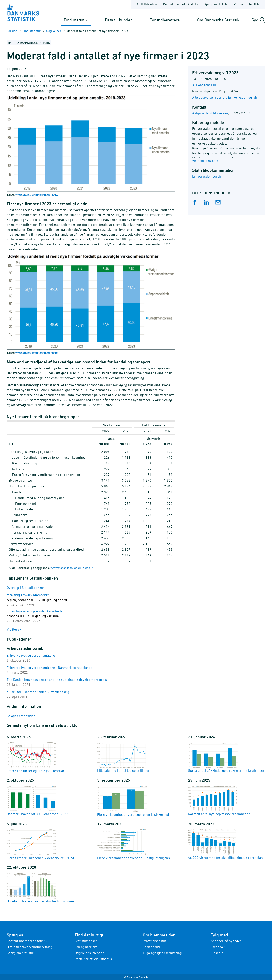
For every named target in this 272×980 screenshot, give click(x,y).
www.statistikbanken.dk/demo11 (37, 195)
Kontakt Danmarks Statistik (27, 941)
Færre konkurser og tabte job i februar (36, 757)
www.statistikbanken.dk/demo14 (72, 568)
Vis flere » (14, 629)
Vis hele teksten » (205, 161)
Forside (12, 31)
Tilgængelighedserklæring (162, 953)
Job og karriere (86, 947)
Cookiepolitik (152, 947)
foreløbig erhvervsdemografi (37, 600)
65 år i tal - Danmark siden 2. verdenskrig (38, 692)
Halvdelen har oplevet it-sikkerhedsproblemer (41, 887)
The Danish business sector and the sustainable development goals (57, 680)
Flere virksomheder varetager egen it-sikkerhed (133, 801)
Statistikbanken (147, 4)
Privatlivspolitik (154, 941)
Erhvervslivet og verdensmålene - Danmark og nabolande (49, 668)
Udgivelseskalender (89, 953)
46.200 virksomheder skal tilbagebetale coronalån (225, 844)
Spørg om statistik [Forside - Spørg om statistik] (216, 4)
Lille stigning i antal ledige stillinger (123, 757)
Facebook (218, 947)
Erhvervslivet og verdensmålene (31, 655)
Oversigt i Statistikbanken (26, 588)
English (254, 4)
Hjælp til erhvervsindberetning (30, 947)
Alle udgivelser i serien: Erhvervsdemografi (225, 97)
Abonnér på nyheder (226, 941)
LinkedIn (217, 953)
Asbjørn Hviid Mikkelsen (210, 113)
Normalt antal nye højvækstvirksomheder (219, 800)
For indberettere (165, 20)
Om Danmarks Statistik (218, 20)
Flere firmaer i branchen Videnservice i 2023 (40, 844)
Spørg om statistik (20, 953)
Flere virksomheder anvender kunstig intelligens (134, 844)
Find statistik (76, 20)
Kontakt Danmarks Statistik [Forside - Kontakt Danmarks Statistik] (181, 4)
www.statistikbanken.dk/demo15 (37, 353)
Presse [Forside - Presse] (238, 4)
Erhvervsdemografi (207, 176)
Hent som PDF (207, 85)
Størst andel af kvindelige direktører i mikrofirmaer (226, 757)
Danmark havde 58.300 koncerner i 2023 (37, 800)
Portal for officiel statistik (93, 959)
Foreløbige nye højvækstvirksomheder (35, 616)
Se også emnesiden (21, 716)
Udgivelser (54, 31)
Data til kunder (119, 20)
